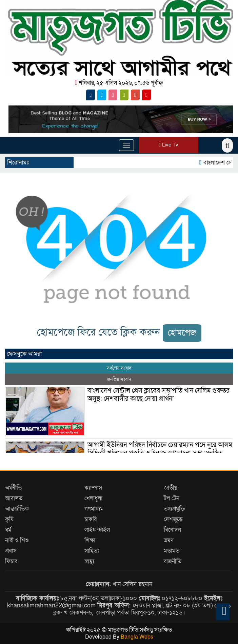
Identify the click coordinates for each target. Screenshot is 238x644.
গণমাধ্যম (94, 509)
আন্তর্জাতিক (17, 509)
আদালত (14, 498)
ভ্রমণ (169, 540)
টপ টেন (172, 498)
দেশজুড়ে (173, 519)
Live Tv (169, 145)
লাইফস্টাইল (97, 530)
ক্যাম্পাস (93, 488)
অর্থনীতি (13, 488)
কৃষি (9, 519)
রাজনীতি (173, 561)
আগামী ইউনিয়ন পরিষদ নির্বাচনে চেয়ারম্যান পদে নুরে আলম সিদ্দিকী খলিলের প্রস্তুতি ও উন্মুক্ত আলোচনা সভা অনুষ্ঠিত (160, 449)
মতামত (172, 551)
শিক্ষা (90, 540)
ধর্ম (8, 530)
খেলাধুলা (93, 498)
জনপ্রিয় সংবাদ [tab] (119, 379)
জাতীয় (171, 488)
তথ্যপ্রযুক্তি (174, 509)
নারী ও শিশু (17, 540)
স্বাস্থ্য (89, 561)
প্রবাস (11, 551)
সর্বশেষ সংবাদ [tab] (119, 368)
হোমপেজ (182, 333)
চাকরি (91, 519)
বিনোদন (172, 530)
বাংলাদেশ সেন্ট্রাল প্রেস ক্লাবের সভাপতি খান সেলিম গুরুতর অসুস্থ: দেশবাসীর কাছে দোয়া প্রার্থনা (158, 395)
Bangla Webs (137, 637)
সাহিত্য (92, 551)
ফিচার (11, 561)
